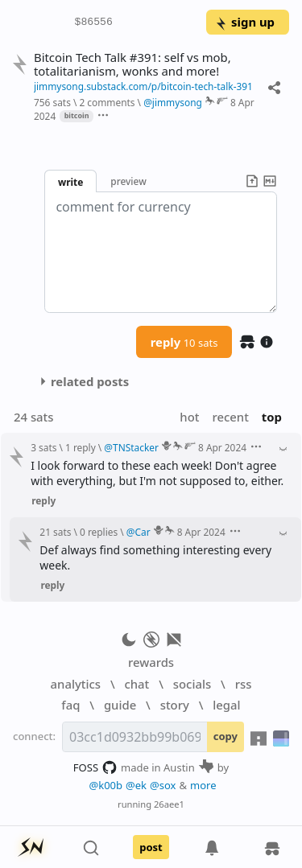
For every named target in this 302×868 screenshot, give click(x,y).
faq (70, 705)
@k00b (105, 785)
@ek (136, 785)
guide (120, 705)
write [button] (70, 182)
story (175, 705)
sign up (244, 22)
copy (225, 736)
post (151, 847)
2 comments (107, 102)
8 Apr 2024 (222, 447)
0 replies (99, 532)
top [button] (272, 417)
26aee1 (169, 804)
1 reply (81, 447)
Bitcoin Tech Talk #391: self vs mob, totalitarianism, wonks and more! (132, 64)
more (203, 785)
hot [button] (189, 417)
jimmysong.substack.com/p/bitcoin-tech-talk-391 (143, 86)
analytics (76, 684)
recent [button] (230, 417)
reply (184, 342)
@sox (163, 785)
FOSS (95, 767)
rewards (151, 662)
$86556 (94, 23)
